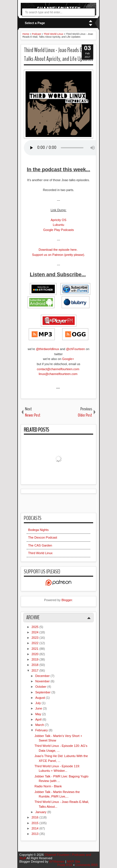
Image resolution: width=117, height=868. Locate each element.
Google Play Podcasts (58, 230)
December (43, 676)
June (39, 708)
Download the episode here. (58, 250)
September (43, 692)
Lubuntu (58, 225)
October (41, 687)
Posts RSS (65, 865)
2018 (35, 665)
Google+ (68, 359)
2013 (35, 834)
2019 (35, 659)
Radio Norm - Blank (48, 786)
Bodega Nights (38, 530)
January (41, 812)
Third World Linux (40, 553)
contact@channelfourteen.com (58, 369)
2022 (35, 643)
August (40, 698)
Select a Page (35, 23)
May (39, 714)
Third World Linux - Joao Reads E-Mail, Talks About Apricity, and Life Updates (58, 54)
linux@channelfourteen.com (58, 374)
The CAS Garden (40, 545)
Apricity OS (58, 220)
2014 (35, 828)
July (38, 703)
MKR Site (74, 861)
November (43, 681)
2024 (35, 632)
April (39, 719)
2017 (35, 670)
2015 (35, 823)
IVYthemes (57, 861)
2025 (35, 627)
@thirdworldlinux (47, 349)
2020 (35, 654)
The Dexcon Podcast (43, 537)
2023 (35, 638)
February (42, 730)
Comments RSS (86, 865)
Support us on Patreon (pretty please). (59, 255)
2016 (35, 817)
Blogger (67, 600)
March (40, 725)
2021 (35, 649)
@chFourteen (75, 349)
